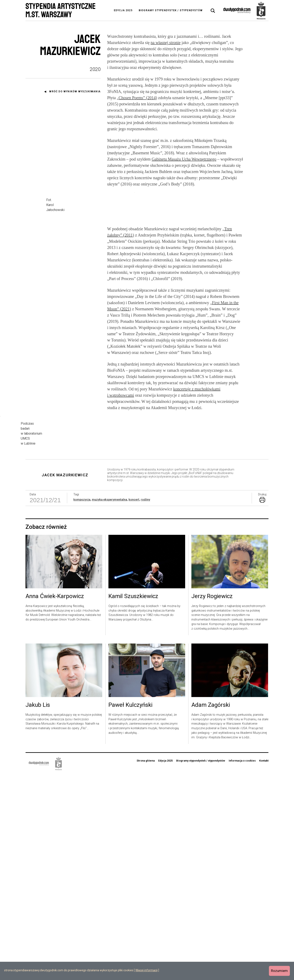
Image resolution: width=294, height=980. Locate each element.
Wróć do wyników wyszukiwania (75, 91)
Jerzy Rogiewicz (212, 802)
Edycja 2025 (123, 10)
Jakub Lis (38, 911)
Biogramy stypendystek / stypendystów (171, 10)
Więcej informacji (146, 970)
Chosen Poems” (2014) (138, 98)
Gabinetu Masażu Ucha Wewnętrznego (184, 159)
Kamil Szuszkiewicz (133, 802)
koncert (134, 706)
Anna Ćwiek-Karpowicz (55, 802)
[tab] (213, 11)
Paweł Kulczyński (130, 911)
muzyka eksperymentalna (109, 706)
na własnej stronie (165, 43)
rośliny (145, 706)
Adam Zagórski (211, 911)
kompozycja (82, 706)
